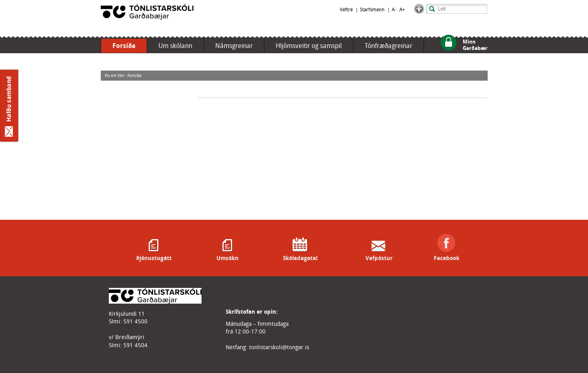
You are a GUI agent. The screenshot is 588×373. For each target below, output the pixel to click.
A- (394, 10)
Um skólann (175, 46)
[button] (419, 12)
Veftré (346, 10)
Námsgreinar (234, 46)
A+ (402, 10)
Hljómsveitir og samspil (309, 46)
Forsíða (124, 46)
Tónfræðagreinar (389, 46)
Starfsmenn (372, 10)
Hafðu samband (9, 106)
